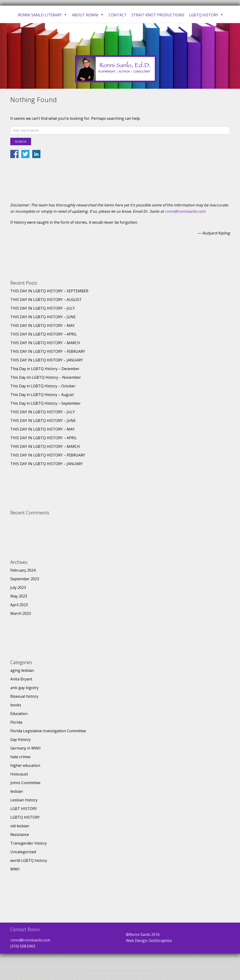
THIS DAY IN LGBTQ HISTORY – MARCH (45, 343)
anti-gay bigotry (24, 688)
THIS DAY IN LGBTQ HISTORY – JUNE (43, 317)
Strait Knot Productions (158, 15)
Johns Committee (25, 783)
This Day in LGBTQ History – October (43, 386)
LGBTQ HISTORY (25, 817)
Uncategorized (23, 852)
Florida (16, 722)
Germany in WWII (25, 748)
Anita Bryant (21, 679)
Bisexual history (24, 696)
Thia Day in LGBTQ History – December (45, 369)
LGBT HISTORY (24, 809)
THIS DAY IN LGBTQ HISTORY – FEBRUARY (48, 351)
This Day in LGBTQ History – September (45, 403)
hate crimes (20, 757)
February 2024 (23, 570)
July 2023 (18, 587)
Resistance (20, 835)
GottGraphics (160, 941)
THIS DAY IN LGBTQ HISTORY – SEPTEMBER (49, 291)
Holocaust (19, 774)
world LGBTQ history (29, 860)
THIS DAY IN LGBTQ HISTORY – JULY (43, 308)
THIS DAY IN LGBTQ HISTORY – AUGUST (46, 300)
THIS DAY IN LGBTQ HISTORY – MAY (42, 325)
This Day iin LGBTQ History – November (46, 377)
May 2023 (19, 596)
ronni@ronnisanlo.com (185, 211)
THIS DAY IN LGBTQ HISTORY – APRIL (44, 334)
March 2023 (21, 613)
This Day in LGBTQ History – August (42, 395)
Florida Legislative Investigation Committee (48, 731)
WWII (15, 869)
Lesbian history (24, 800)
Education (19, 714)
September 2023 (25, 579)
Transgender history (29, 843)
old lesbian (20, 826)
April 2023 (19, 605)
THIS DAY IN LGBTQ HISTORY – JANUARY (47, 360)
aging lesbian (22, 670)
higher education (25, 765)
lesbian (17, 791)
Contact (118, 15)
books (16, 705)
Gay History (20, 739)
